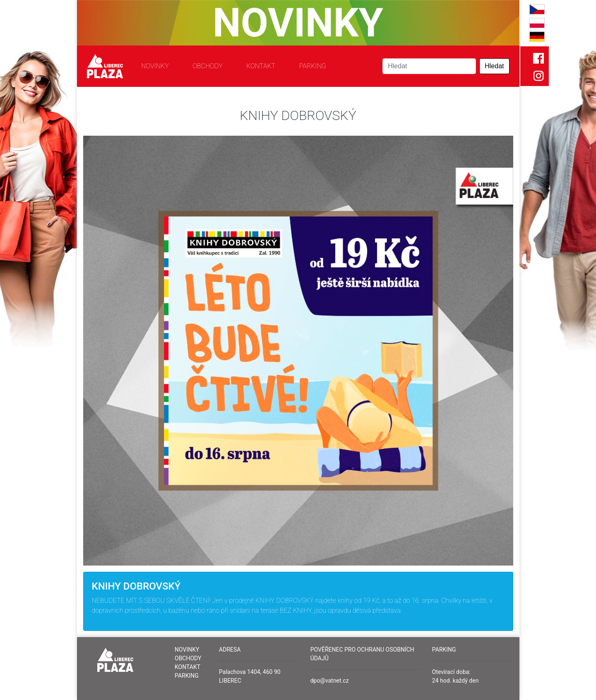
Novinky (155, 66)
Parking (313, 66)
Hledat (494, 66)
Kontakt (261, 66)
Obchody (207, 66)
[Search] (429, 66)
